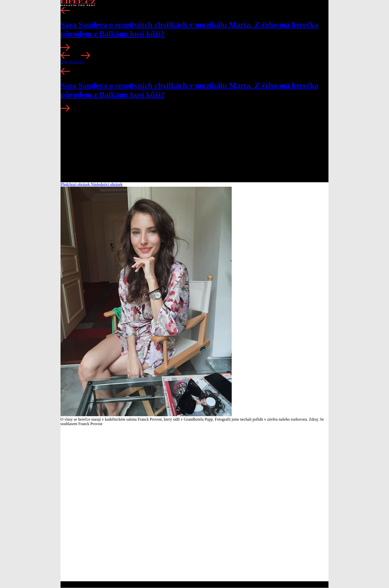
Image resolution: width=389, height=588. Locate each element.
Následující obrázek (107, 184)
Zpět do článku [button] (72, 62)
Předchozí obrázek (76, 184)
